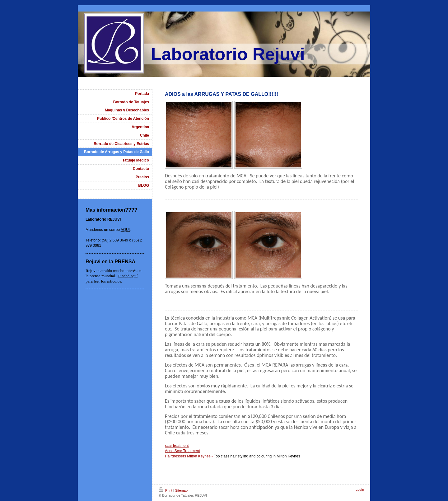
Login (360, 489)
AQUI (125, 230)
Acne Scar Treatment (182, 451)
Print (166, 490)
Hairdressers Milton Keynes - (189, 456)
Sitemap (181, 490)
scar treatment (177, 446)
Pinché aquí (128, 276)
